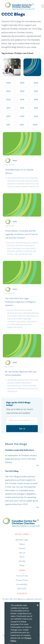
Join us (22, 553)
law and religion (14, 178)
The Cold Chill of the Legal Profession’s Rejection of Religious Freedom (20, 302)
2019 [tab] (22, 99)
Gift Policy (22, 589)
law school (21, 322)
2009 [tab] (35, 125)
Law (16, 254)
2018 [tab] (36, 99)
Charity (17, 187)
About (22, 544)
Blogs (22, 565)
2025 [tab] (22, 83)
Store (22, 557)
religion (11, 246)
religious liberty (31, 243)
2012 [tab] (36, 116)
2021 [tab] (36, 91)
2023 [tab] (8, 91)
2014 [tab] (8, 116)
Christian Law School (26, 184)
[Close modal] (38, 605)
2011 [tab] (8, 125)
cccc (15, 160)
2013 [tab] (22, 116)
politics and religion (16, 310)
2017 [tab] (8, 108)
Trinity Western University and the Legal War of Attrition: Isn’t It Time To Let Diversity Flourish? (22, 234)
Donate (22, 561)
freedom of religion (16, 181)
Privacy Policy (22, 580)
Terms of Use (22, 576)
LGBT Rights (34, 187)
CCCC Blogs (13, 14)
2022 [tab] (22, 91)
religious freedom (30, 178)
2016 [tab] (22, 108)
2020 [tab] (8, 99)
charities (25, 187)
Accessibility (22, 584)
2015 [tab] (36, 108)
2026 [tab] (8, 83)
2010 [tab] (22, 125)
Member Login (22, 540)
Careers (22, 548)
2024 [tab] (36, 83)
